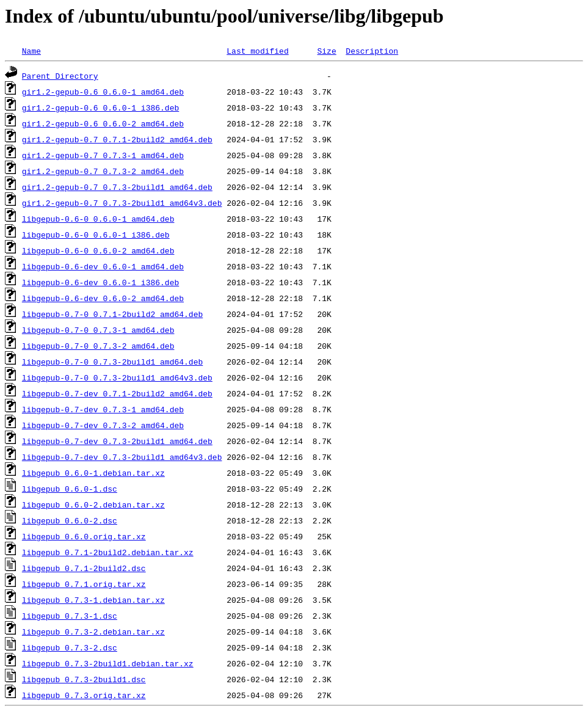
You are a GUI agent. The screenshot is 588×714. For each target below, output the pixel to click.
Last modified (257, 51)
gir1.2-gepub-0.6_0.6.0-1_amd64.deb (103, 92)
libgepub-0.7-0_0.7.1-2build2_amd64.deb (112, 314)
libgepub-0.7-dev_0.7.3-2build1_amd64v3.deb (122, 457)
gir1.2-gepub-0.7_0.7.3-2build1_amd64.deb (117, 187)
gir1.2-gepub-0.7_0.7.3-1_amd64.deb (103, 155)
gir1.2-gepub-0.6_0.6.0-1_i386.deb (100, 107)
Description (372, 51)
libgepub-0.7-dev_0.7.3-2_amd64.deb (103, 425)
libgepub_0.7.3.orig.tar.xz (84, 695)
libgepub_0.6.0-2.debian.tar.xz (93, 505)
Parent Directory (60, 76)
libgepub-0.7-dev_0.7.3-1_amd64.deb (103, 409)
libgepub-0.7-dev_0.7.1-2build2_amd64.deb (117, 393)
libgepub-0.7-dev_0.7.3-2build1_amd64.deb (117, 441)
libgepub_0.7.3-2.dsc (70, 647)
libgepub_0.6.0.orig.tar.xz (84, 536)
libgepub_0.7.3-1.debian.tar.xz (93, 600)
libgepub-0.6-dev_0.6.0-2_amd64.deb (103, 298)
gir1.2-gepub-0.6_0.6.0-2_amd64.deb (103, 123)
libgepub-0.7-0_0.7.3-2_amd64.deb (98, 346)
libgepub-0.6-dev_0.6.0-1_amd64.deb (103, 266)
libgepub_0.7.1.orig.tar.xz (84, 584)
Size (326, 51)
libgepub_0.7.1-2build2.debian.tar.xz (108, 552)
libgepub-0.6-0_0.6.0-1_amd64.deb (98, 219)
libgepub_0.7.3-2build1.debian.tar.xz (108, 663)
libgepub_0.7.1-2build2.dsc (84, 568)
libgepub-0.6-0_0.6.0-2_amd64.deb (98, 250)
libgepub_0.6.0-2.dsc (70, 520)
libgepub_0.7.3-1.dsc (70, 616)
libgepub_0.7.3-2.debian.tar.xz (93, 632)
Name (31, 51)
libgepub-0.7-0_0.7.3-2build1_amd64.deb (112, 362)
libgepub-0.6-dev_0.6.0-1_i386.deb (100, 282)
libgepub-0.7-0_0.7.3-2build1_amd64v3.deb (117, 377)
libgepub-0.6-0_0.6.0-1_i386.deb (96, 235)
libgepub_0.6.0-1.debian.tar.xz (93, 473)
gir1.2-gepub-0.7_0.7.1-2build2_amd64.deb (117, 139)
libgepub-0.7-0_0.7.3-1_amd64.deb (98, 330)
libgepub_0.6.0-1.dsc (70, 489)
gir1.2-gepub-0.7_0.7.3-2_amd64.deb (103, 171)
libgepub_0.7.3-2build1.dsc (84, 679)
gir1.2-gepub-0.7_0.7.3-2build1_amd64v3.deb (122, 203)
